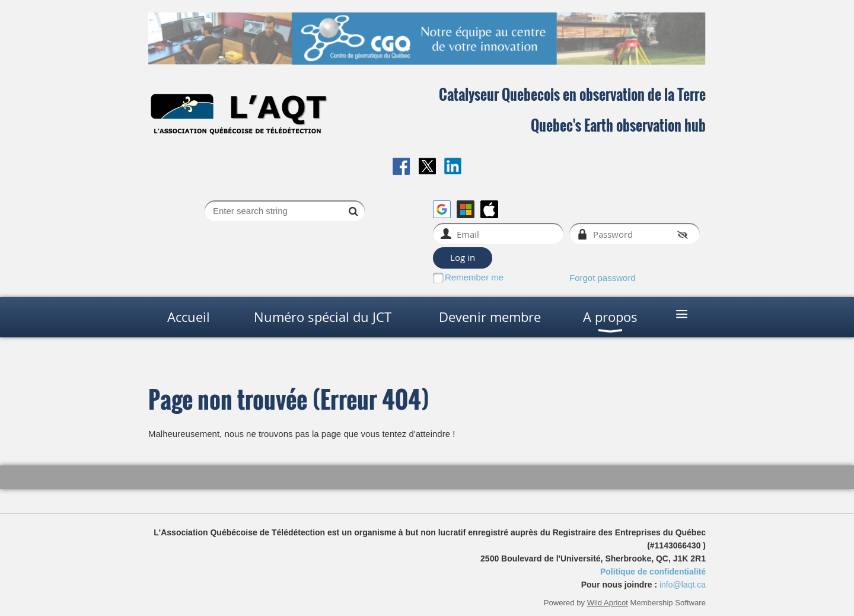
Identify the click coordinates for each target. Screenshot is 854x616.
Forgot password (603, 278)
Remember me (474, 277)
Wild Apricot (608, 603)
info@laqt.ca (683, 585)
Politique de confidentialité (653, 572)
